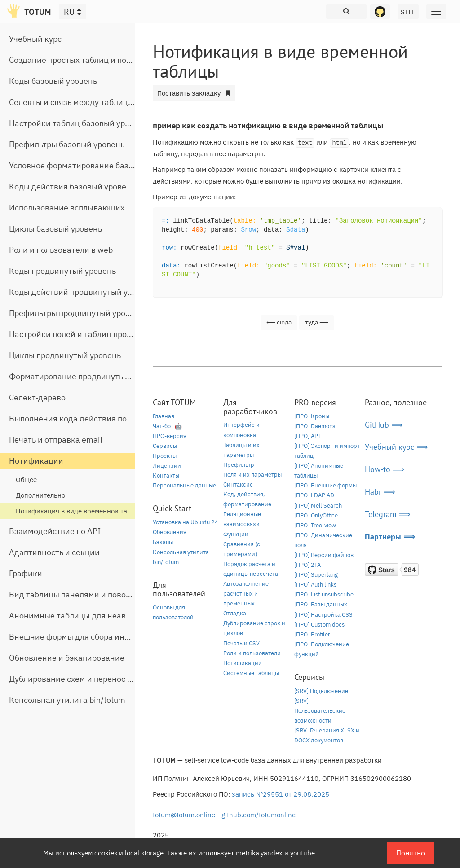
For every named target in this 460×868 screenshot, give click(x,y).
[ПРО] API (307, 436)
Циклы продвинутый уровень (65, 355)
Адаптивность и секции (54, 552)
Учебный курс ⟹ (396, 447)
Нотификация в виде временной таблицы (82, 511)
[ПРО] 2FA (307, 565)
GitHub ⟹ (384, 425)
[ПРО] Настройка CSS (323, 615)
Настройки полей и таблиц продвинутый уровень (103, 334)
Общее (26, 480)
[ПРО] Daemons (315, 426)
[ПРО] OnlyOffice (316, 515)
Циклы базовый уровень (55, 229)
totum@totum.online (184, 815)
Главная (164, 416)
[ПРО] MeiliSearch (318, 506)
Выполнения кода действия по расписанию (92, 419)
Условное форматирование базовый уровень (95, 165)
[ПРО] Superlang (316, 575)
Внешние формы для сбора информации (87, 637)
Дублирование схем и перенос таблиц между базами (111, 679)
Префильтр (239, 465)
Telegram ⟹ (388, 514)
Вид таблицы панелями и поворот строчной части (105, 594)
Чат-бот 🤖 (167, 426)
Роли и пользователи (252, 653)
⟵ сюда (279, 322)
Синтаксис (238, 484)
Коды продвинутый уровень (62, 271)
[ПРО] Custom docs (319, 625)
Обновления (170, 532)
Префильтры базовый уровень (67, 144)
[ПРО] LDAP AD (314, 495)
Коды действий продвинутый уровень (82, 292)
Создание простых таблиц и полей (75, 60)
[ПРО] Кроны (312, 416)
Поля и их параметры (252, 475)
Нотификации (36, 461)
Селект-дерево (37, 397)
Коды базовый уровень (53, 81)
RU (73, 12)
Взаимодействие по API (55, 531)
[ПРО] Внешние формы (325, 485)
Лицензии (167, 466)
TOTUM (38, 12)
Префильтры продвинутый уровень (76, 313)
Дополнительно (40, 495)
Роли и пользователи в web (61, 250)
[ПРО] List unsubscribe (324, 594)
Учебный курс (35, 39)
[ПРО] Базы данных (321, 604)
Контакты (166, 476)
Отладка (235, 613)
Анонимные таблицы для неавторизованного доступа (113, 616)
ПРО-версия (170, 436)
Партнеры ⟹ (390, 537)
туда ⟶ (317, 322)
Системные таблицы (251, 673)
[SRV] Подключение (321, 691)
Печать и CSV (241, 643)
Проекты (165, 456)
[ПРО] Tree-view (315, 525)
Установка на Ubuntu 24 (186, 522)
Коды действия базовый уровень (72, 186)
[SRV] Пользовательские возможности (320, 711)
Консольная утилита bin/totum (67, 700)
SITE (408, 12)
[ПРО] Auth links (315, 585)
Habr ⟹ (380, 492)
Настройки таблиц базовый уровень (78, 123)
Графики (26, 573)
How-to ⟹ (385, 469)
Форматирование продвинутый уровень (86, 376)
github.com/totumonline (259, 815)
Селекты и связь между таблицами (76, 102)
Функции (236, 534)
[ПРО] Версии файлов (324, 555)
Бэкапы (163, 542)
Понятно (411, 853)
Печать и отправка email (56, 440)
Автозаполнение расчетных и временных (246, 594)
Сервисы (165, 446)
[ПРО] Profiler (312, 634)
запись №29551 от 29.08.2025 (281, 794)
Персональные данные (184, 485)
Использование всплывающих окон (77, 208)
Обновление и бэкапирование (67, 658)
